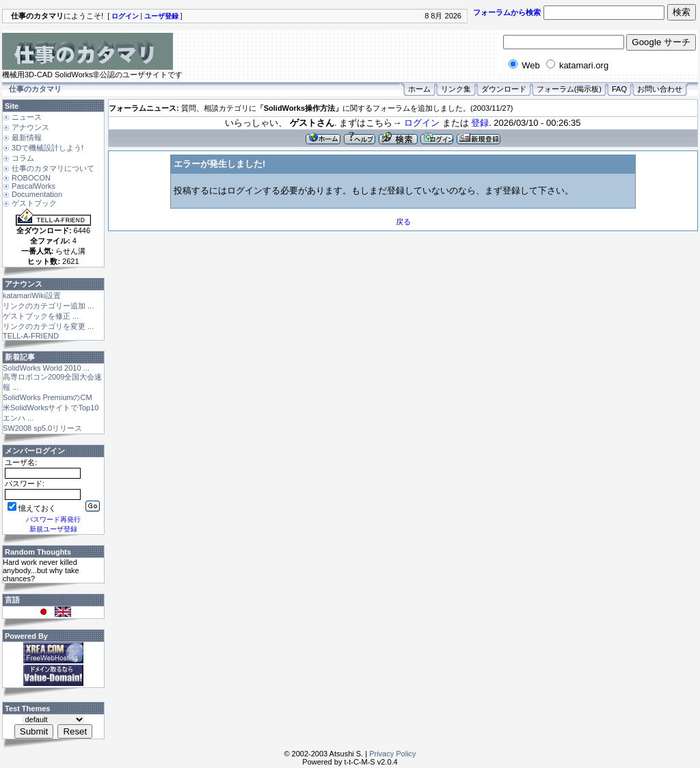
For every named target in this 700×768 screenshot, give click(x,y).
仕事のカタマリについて (53, 168)
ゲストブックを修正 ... (41, 316)
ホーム (419, 89)
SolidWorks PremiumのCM (48, 397)
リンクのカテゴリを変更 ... (48, 326)
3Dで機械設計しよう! (48, 148)
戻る (403, 222)
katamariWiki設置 (32, 295)
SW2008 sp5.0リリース (42, 428)
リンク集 (456, 89)
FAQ (619, 89)
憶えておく (32, 508)
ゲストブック (34, 203)
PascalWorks (33, 186)
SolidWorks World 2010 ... (46, 368)
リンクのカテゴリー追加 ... (48, 306)
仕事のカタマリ (35, 89)
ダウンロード (504, 89)
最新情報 (27, 137)
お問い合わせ (660, 89)
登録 (480, 123)
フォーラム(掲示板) (569, 89)
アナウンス (30, 127)
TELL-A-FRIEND (31, 336)
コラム (23, 158)
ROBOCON (31, 178)
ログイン (422, 123)
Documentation (37, 194)
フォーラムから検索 (507, 12)
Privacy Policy (392, 754)
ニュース (27, 117)
